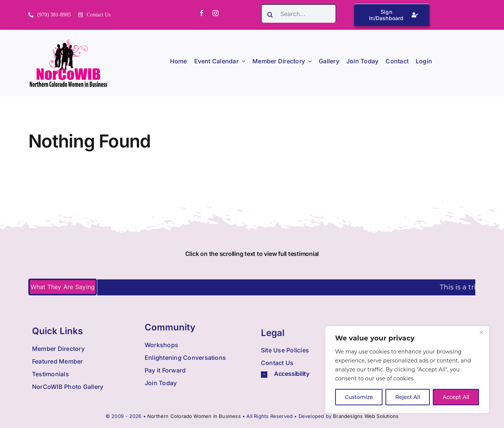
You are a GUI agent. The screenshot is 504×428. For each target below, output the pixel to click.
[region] (407, 370)
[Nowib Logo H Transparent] (68, 42)
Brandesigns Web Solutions (366, 416)
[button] (310, 374)
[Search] (270, 15)
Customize (359, 397)
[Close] (481, 332)
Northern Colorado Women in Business (194, 416)
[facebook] (202, 13)
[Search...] (299, 13)
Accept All (456, 397)
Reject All (408, 397)
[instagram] (215, 13)
